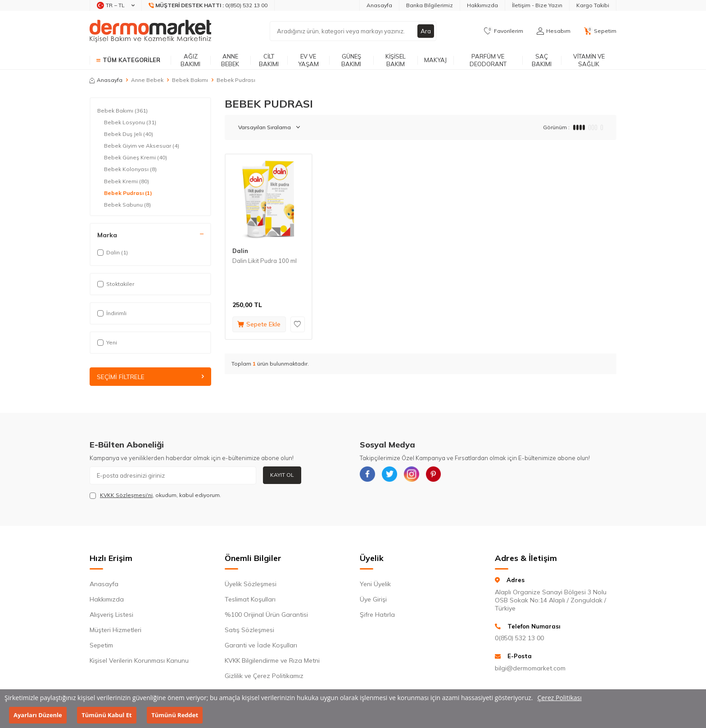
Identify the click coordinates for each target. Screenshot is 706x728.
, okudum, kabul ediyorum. (155, 495)
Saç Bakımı (542, 60)
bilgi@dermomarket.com (530, 668)
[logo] (150, 31)
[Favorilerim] (504, 31)
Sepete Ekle (259, 324)
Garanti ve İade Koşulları (261, 646)
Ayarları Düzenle (38, 715)
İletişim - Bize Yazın (537, 5)
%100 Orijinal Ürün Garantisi (266, 615)
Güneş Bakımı (351, 60)
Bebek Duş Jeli (129, 134)
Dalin (240, 251)
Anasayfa (379, 5)
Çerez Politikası (560, 698)
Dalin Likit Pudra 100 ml (265, 261)
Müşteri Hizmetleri (115, 630)
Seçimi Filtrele (150, 377)
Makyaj (435, 60)
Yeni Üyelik (375, 584)
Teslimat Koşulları (250, 600)
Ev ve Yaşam (308, 60)
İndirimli (112, 313)
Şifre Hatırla (377, 615)
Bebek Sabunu (127, 205)
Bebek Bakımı (190, 80)
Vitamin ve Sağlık (589, 60)
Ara (425, 31)
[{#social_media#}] (369, 475)
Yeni (107, 342)
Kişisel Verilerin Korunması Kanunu (139, 661)
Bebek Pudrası (128, 193)
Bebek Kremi (127, 181)
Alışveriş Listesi (111, 615)
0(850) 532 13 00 (519, 638)
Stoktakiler (116, 284)
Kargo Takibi (593, 5)
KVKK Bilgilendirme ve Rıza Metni (272, 661)
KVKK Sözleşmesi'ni (126, 495)
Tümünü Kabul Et (106, 715)
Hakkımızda (482, 5)
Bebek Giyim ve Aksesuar (142, 146)
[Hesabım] (554, 31)
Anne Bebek (230, 60)
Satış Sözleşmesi (249, 630)
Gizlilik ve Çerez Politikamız (264, 676)
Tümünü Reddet (175, 715)
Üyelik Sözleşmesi (251, 584)
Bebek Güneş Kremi (136, 158)
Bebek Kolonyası (130, 169)
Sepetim (101, 646)
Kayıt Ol (282, 475)
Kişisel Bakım (396, 60)
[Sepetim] (600, 31)
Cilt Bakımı (269, 60)
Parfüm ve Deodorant (488, 60)
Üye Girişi (373, 600)
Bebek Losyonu (130, 122)
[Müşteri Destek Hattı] (208, 5)
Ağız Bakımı (190, 60)
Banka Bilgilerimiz (430, 5)
